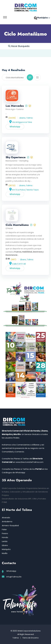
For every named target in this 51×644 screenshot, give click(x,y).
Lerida (5, 541)
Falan (4, 529)
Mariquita (6, 549)
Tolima (16, 638)
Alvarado (6, 518)
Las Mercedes (15, 106)
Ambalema (7, 521)
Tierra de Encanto (30, 638)
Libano (5, 545)
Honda (5, 537)
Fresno (5, 533)
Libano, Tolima (26, 118)
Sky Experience (16, 157)
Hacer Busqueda (20, 46)
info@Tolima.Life (14, 577)
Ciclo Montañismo (17, 225)
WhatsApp (15, 127)
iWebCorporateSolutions (29, 631)
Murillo (5, 553)
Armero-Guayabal (10, 525)
